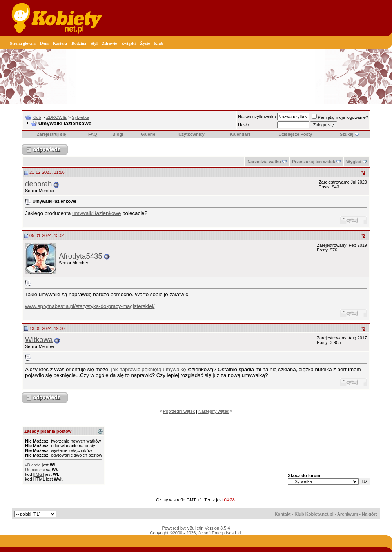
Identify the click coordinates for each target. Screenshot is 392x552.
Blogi (118, 134)
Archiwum (348, 514)
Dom (44, 43)
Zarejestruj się (52, 134)
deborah (38, 184)
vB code (33, 465)
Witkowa (39, 340)
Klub (159, 43)
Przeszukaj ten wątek (314, 162)
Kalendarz (240, 134)
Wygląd (354, 162)
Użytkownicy (191, 134)
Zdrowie (109, 43)
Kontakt (283, 514)
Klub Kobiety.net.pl (314, 514)
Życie (145, 43)
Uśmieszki (35, 470)
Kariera (60, 43)
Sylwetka (80, 117)
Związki (128, 43)
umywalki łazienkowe (96, 213)
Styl (94, 43)
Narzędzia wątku (264, 162)
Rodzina (79, 43)
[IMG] (39, 474)
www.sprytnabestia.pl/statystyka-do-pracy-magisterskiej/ (90, 306)
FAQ (93, 134)
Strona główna (23, 43)
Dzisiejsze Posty (296, 134)
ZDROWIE (56, 117)
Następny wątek (214, 411)
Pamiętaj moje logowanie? (340, 117)
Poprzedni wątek (179, 411)
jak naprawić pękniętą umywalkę (149, 369)
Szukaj (347, 134)
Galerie (148, 134)
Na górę (370, 514)
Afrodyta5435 (81, 256)
